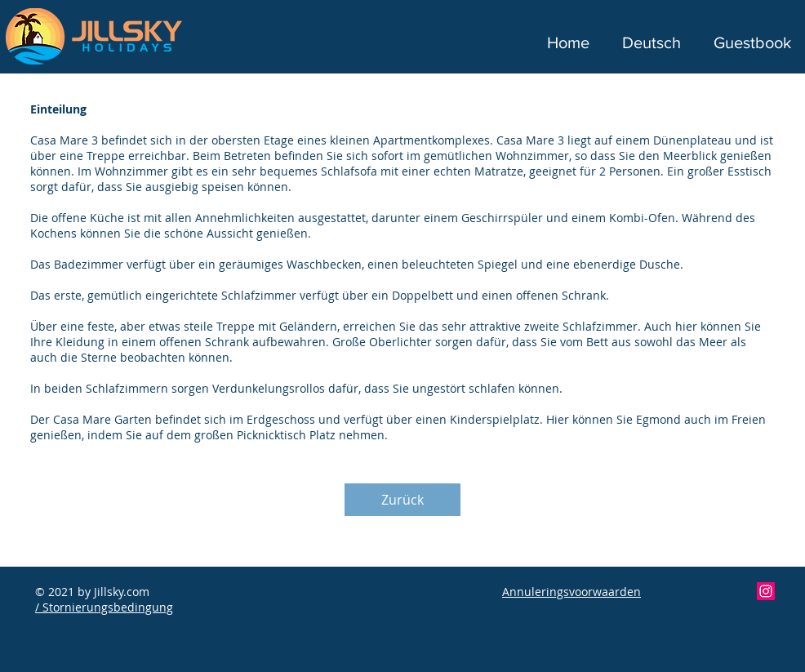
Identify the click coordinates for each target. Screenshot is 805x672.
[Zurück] (402, 500)
